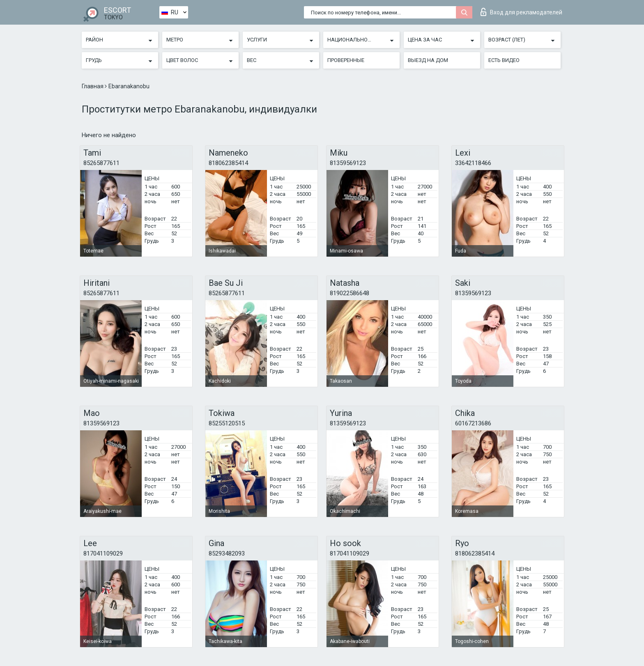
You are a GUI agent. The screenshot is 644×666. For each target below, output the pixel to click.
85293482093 (227, 553)
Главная (93, 86)
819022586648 (350, 293)
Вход (521, 12)
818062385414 (228, 163)
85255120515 (227, 423)
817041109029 (103, 553)
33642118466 (473, 163)
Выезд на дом (428, 60)
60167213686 (473, 423)
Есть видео (504, 60)
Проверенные (346, 60)
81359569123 (348, 163)
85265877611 (101, 163)
